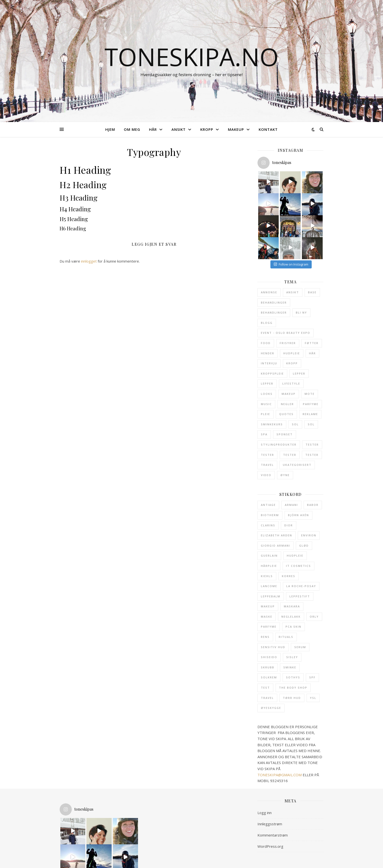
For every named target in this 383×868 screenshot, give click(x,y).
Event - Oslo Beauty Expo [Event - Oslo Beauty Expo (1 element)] (286, 333)
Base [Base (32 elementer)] (312, 292)
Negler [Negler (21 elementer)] (287, 404)
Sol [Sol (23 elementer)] (295, 424)
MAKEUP (236, 129)
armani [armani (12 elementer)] (291, 505)
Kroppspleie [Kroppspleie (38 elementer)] (272, 373)
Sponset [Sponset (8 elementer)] (285, 434)
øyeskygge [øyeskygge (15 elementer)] (271, 708)
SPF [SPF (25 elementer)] (312, 677)
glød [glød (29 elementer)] (304, 546)
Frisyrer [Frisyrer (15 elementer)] (288, 343)
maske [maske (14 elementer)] (267, 617)
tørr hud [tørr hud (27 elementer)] (292, 698)
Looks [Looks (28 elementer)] (267, 394)
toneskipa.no (192, 57)
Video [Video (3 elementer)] (266, 475)
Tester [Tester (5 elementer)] (312, 455)
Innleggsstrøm (270, 824)
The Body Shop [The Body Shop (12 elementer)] (293, 688)
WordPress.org (270, 846)
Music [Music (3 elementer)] (266, 404)
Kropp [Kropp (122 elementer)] (292, 363)
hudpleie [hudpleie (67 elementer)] (295, 556)
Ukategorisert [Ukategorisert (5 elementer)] (297, 465)
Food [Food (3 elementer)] (266, 343)
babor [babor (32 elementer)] (313, 505)
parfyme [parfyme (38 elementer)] (269, 627)
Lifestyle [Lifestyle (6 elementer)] (291, 383)
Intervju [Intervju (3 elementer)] (269, 363)
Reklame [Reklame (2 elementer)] (310, 414)
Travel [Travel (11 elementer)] (267, 465)
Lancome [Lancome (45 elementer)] (269, 586)
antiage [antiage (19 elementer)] (268, 505)
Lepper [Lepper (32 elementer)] (299, 373)
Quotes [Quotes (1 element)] (286, 414)
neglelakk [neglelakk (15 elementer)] (291, 617)
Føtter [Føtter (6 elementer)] (312, 343)
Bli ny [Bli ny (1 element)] (301, 312)
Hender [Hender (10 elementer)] (268, 353)
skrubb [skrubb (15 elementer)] (268, 667)
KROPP (207, 129)
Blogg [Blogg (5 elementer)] (267, 323)
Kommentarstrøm (273, 835)
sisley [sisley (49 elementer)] (292, 657)
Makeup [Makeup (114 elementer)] (289, 394)
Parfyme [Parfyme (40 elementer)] (311, 404)
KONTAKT (268, 129)
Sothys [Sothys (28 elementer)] (293, 677)
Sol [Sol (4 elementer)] (311, 424)
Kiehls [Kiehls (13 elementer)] (267, 576)
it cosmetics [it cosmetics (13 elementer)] (298, 566)
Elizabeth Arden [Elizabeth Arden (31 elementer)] (277, 535)
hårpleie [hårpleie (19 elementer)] (269, 566)
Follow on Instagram (291, 264)
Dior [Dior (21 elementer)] (289, 525)
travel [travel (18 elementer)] (267, 698)
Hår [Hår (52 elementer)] (312, 353)
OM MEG (132, 129)
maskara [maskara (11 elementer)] (292, 606)
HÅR (153, 129)
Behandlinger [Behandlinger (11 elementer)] (274, 312)
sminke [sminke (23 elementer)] (290, 667)
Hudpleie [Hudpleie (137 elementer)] (292, 353)
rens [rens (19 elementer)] (265, 637)
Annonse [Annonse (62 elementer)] (269, 292)
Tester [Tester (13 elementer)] (312, 444)
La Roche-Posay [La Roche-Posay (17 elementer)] (301, 586)
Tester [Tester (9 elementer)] (267, 455)
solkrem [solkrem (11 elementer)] (269, 677)
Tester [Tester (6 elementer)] (290, 455)
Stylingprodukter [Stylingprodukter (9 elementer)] (279, 444)
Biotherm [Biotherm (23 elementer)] (270, 515)
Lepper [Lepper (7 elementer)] (267, 383)
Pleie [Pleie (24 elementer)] (266, 414)
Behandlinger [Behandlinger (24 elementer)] (274, 302)
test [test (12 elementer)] (265, 688)
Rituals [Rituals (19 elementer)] (286, 637)
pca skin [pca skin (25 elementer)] (293, 627)
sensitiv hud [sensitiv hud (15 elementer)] (273, 647)
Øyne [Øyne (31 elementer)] (285, 475)
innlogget (89, 261)
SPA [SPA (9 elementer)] (264, 434)
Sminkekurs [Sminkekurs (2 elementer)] (272, 424)
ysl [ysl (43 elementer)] (313, 698)
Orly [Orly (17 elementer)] (314, 617)
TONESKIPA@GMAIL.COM (280, 775)
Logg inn (265, 813)
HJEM (110, 129)
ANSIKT (179, 129)
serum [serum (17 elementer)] (300, 647)
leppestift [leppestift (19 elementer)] (300, 596)
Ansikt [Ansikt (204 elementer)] (293, 292)
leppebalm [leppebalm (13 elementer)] (271, 596)
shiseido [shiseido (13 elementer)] (269, 657)
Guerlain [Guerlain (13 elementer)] (269, 556)
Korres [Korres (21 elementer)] (289, 576)
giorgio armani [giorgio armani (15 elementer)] (276, 546)
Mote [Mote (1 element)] (310, 394)
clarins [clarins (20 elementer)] (268, 525)
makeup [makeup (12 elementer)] (268, 606)
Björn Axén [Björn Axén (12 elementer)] (298, 515)
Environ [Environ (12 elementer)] (309, 535)
